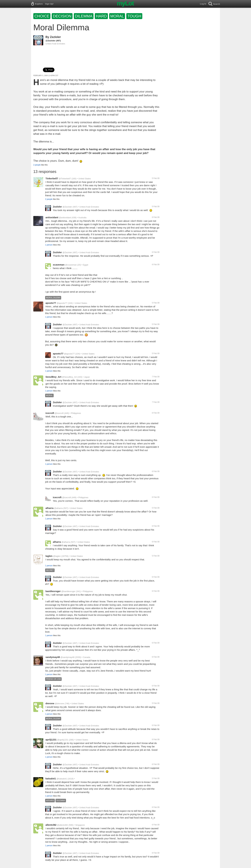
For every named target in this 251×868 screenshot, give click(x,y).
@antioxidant (65, 218)
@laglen (57, 556)
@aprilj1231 (63, 740)
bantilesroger (53, 591)
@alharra (58, 508)
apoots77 (51, 303)
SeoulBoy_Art (53, 377)
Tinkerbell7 (52, 178)
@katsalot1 (62, 779)
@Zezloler (50, 41)
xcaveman (59, 265)
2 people (37, 165)
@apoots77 (62, 303)
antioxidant (52, 217)
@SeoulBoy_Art (69, 377)
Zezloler (55, 37)
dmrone (50, 703)
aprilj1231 (51, 740)
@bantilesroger (68, 591)
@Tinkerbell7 (65, 179)
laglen (49, 556)
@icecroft (59, 413)
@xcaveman (71, 265)
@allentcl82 (62, 825)
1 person (49, 245)
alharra (49, 508)
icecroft (50, 413)
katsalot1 (51, 779)
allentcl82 (51, 825)
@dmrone (59, 704)
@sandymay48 (67, 657)
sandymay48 (53, 657)
